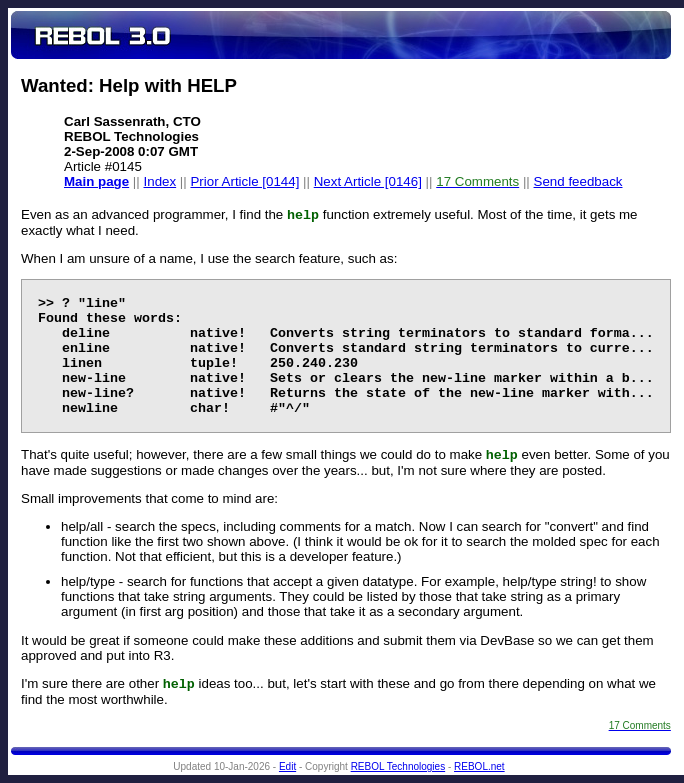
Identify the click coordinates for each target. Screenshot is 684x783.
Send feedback (578, 181)
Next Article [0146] (368, 181)
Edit (287, 766)
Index (160, 181)
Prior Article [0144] (244, 181)
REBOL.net (479, 766)
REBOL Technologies (398, 766)
